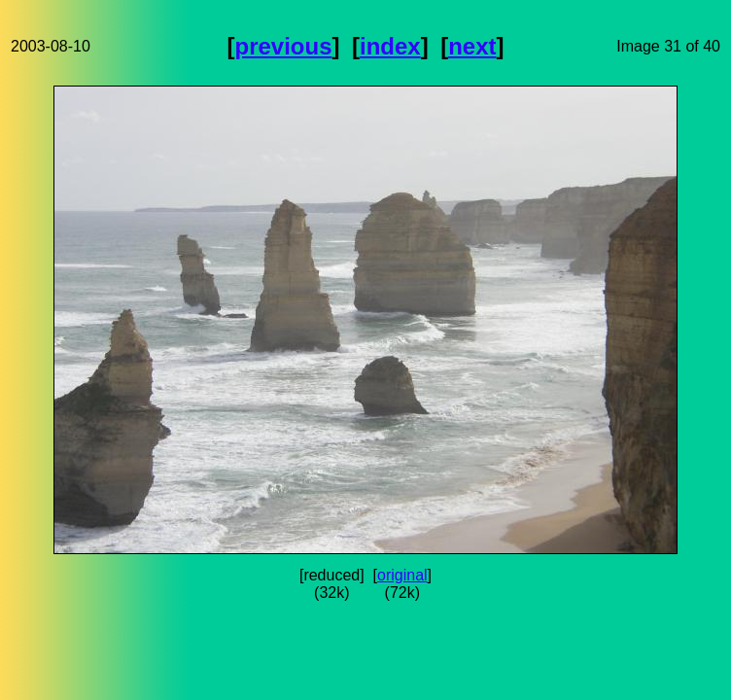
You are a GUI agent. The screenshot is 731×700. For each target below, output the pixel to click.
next (472, 46)
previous (284, 46)
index (390, 46)
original (402, 575)
